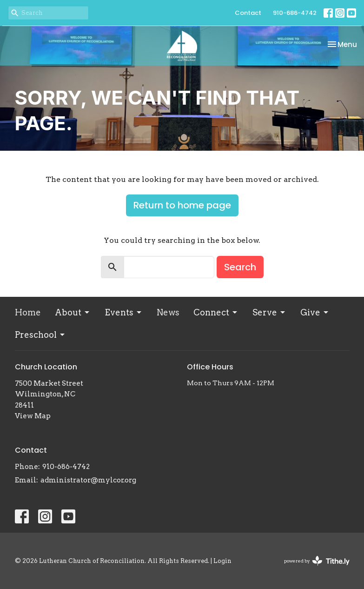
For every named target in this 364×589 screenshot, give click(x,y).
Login (222, 561)
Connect (216, 312)
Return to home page (182, 205)
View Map (33, 416)
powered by (317, 561)
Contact (248, 13)
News (168, 312)
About (73, 312)
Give (315, 312)
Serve (269, 312)
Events (124, 312)
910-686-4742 (295, 13)
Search (240, 267)
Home (28, 312)
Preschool (40, 335)
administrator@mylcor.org (88, 480)
